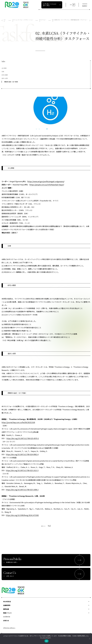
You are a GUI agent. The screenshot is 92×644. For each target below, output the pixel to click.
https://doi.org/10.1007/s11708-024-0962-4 (22, 454)
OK (46, 641)
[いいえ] (89, 639)
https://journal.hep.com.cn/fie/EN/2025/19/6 (18, 422)
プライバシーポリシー (9, 628)
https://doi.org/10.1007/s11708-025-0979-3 (23, 438)
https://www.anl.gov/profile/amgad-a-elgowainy (46, 181)
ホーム (5, 20)
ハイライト (7, 617)
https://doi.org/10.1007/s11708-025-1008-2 (22, 490)
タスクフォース (43, 20)
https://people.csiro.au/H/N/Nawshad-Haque (47, 185)
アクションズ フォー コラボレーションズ (23, 20)
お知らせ (6, 620)
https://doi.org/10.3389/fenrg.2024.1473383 (22, 515)
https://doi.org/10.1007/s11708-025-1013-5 (22, 470)
